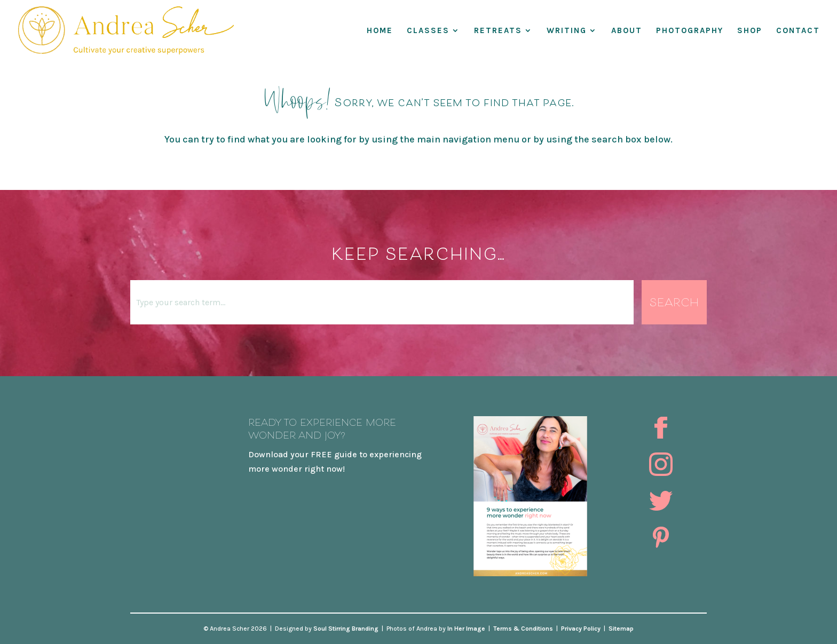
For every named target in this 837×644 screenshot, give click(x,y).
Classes (428, 31)
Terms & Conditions (523, 629)
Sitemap (621, 629)
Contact (798, 31)
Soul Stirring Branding (346, 629)
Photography (690, 31)
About (627, 31)
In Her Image (466, 629)
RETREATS (498, 31)
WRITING (567, 31)
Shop (750, 31)
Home (380, 31)
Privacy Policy (581, 629)
